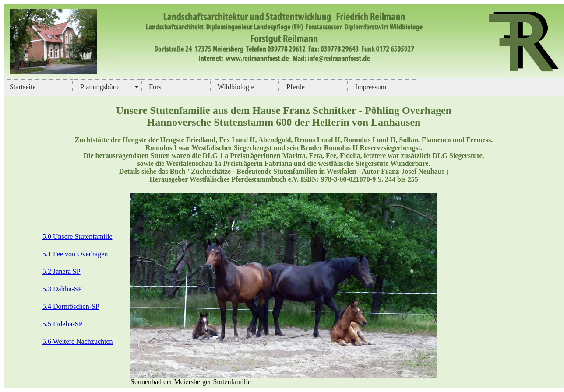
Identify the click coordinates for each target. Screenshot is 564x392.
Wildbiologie (235, 87)
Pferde (295, 87)
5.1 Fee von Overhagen (75, 254)
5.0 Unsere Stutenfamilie (78, 236)
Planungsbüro (99, 87)
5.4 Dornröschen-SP (71, 306)
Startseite (23, 87)
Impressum (370, 87)
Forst (155, 87)
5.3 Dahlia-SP (62, 289)
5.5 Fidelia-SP (63, 324)
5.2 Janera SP (62, 271)
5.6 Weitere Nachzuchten (78, 341)
